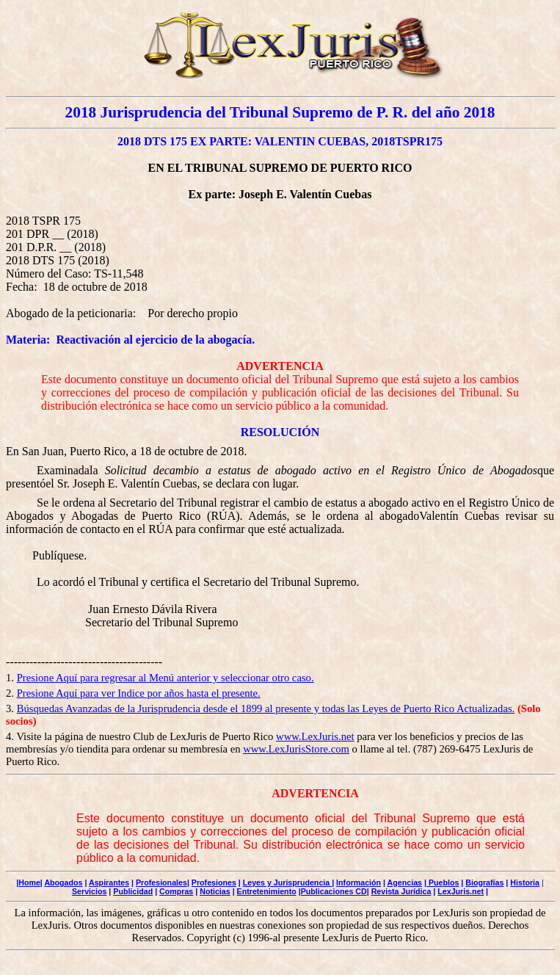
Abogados (63, 882)
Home (29, 882)
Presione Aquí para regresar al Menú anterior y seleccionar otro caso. (166, 678)
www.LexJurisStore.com (296, 749)
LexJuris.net (461, 891)
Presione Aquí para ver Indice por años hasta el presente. (139, 693)
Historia (525, 882)
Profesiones (214, 882)
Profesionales (161, 882)
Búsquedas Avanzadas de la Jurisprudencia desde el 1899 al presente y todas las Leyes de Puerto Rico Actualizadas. (266, 708)
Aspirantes (109, 882)
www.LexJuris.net (315, 736)
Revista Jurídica (401, 891)
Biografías (484, 882)
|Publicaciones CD (333, 891)
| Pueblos (441, 882)
